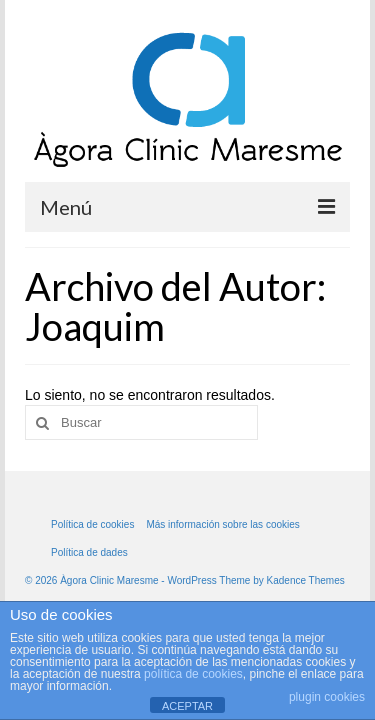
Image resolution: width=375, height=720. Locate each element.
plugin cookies (327, 697)
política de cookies (193, 674)
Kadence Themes (306, 580)
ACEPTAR (187, 706)
